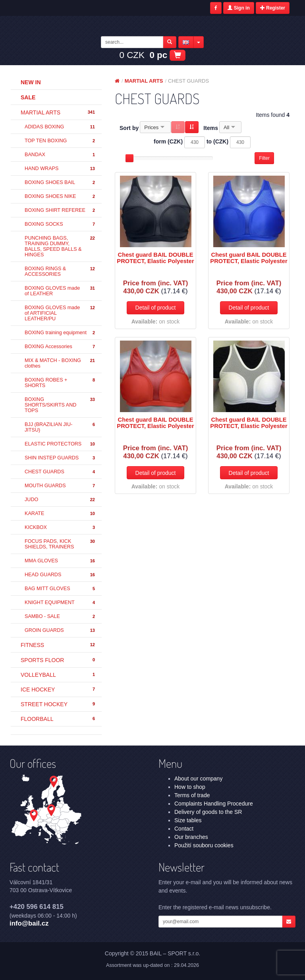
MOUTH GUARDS (60, 486)
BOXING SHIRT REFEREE (60, 210)
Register (273, 8)
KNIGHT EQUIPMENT (60, 603)
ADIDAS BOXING (60, 127)
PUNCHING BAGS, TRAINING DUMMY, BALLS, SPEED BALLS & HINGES (60, 246)
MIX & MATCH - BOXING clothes (60, 363)
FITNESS (58, 645)
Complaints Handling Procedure (214, 804)
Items (211, 128)
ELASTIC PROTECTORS (60, 444)
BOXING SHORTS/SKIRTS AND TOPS (60, 405)
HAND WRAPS (60, 169)
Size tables (188, 820)
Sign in (238, 8)
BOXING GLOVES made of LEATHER (60, 291)
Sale (28, 97)
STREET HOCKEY (58, 704)
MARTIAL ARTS (58, 112)
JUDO (60, 500)
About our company (198, 779)
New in (31, 82)
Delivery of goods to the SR (208, 812)
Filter (264, 158)
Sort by (129, 128)
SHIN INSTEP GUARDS (60, 458)
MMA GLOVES (60, 561)
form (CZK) (168, 141)
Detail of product (156, 308)
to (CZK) (217, 141)
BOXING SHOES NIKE (60, 197)
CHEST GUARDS (60, 472)
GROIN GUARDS (60, 630)
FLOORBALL (58, 719)
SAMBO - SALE (60, 617)
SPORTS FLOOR (58, 660)
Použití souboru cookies (204, 845)
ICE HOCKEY (58, 689)
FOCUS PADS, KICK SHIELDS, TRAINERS (60, 544)
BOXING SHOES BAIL (60, 183)
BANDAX (60, 155)
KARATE (60, 514)
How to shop (190, 787)
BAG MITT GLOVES (60, 589)
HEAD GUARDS (60, 575)
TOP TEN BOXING (60, 141)
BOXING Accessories (60, 347)
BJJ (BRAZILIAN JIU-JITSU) (60, 427)
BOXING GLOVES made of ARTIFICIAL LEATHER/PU (60, 313)
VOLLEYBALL (58, 675)
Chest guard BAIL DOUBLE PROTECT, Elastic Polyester (155, 258)
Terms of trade (192, 795)
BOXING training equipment (60, 333)
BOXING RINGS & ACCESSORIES (60, 271)
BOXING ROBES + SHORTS (60, 383)
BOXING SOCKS (60, 224)
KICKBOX (60, 528)
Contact (184, 829)
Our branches (191, 837)
